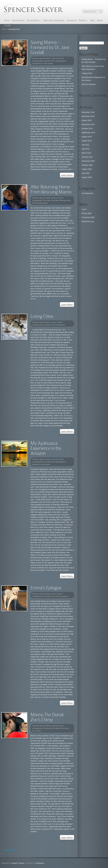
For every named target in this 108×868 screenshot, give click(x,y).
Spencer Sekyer (45, 58)
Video (92, 20)
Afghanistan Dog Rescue (54, 20)
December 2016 (88, 116)
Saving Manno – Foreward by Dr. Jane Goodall (50, 47)
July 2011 (85, 145)
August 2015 (87, 120)
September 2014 (88, 133)
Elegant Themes (18, 863)
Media (100, 20)
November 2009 (88, 161)
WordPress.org (88, 221)
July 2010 (85, 149)
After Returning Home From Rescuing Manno (51, 189)
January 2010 (87, 157)
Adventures (72, 20)
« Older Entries (9, 850)
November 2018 (88, 112)
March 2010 (86, 153)
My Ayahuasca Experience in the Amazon (46, 448)
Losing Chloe (42, 316)
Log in (84, 209)
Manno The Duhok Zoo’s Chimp (47, 717)
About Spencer (18, 20)
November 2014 (88, 124)
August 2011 (87, 141)
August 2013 (87, 137)
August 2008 (87, 177)
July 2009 (85, 173)
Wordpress (40, 863)
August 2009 (87, 169)
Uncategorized (37, 61)
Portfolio (83, 20)
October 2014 (87, 129)
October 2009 (87, 165)
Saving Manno (34, 20)
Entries (87, 213)
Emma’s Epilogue (46, 588)
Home (7, 20)
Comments (88, 217)
